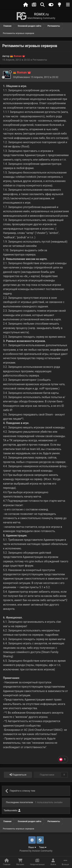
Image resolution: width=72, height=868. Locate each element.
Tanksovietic (12, 810)
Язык (32, 847)
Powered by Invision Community (36, 851)
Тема (43, 847)
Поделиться (18, 775)
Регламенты (40, 60)
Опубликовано (36, 77)
